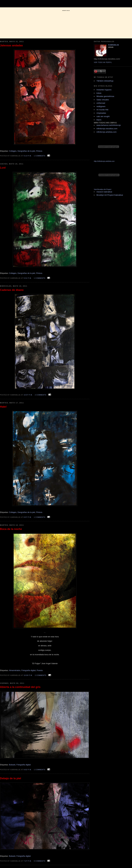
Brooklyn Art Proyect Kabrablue (110, 195)
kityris (99, 120)
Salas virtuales (103, 100)
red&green (101, 106)
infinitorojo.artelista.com (107, 132)
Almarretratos (15, 670)
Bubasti (12, 765)
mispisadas (101, 113)
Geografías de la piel (26, 151)
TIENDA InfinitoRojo (105, 81)
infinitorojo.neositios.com (107, 129)
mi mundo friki (102, 110)
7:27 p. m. (28, 861)
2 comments (41, 395)
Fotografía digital (29, 670)
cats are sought (103, 116)
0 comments (40, 861)
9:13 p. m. (28, 156)
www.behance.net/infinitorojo (109, 125)
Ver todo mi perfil (103, 62)
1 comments (40, 156)
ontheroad (101, 103)
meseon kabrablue (104, 192)
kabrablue (114, 45)
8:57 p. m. (28, 517)
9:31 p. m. (28, 278)
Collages (13, 151)
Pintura (39, 151)
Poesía (40, 670)
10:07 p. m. (28, 395)
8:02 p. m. (28, 770)
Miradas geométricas (105, 96)
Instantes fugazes (104, 90)
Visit (103, 189)
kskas (99, 93)
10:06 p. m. (28, 675)
